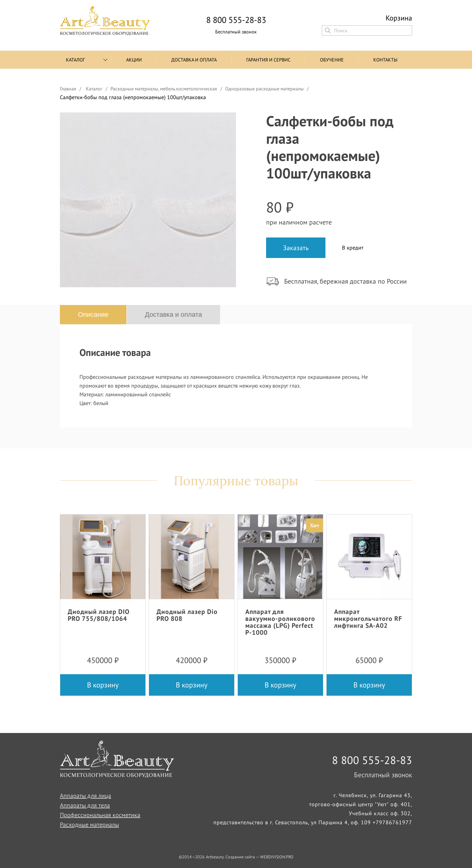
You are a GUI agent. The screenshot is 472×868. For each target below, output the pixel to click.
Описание (93, 314)
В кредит (353, 248)
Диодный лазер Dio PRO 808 (187, 615)
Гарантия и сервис (268, 60)
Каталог (75, 60)
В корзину (103, 685)
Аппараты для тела (85, 805)
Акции (134, 60)
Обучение (332, 60)
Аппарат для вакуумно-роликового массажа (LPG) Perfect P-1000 (280, 622)
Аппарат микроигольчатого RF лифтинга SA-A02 (368, 618)
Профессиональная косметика (100, 815)
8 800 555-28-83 (236, 20)
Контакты (385, 60)
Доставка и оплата (194, 60)
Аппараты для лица (85, 796)
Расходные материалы (89, 825)
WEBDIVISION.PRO (277, 857)
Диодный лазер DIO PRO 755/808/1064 (99, 615)
